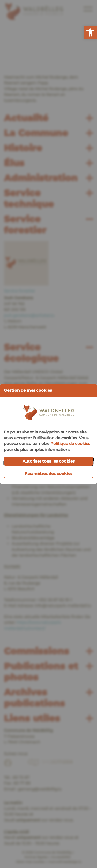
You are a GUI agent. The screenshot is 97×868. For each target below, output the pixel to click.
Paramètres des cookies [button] (48, 474)
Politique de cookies (70, 444)
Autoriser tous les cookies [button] (49, 461)
